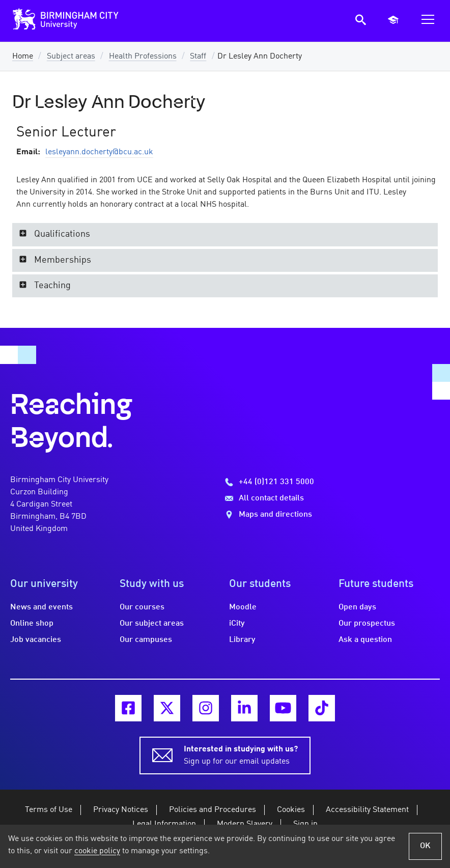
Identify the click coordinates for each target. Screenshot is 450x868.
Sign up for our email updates (241, 754)
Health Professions (143, 57)
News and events (41, 607)
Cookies (291, 810)
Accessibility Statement (367, 810)
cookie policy (97, 851)
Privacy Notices (121, 810)
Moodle (243, 607)
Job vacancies (36, 640)
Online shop (32, 624)
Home (23, 57)
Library (242, 640)
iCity (237, 624)
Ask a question (365, 640)
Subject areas (71, 57)
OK (425, 846)
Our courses (142, 607)
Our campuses (146, 640)
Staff (198, 57)
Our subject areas (152, 624)
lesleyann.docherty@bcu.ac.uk (99, 152)
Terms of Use (49, 810)
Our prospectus (367, 624)
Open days (357, 607)
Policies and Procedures (213, 810)
